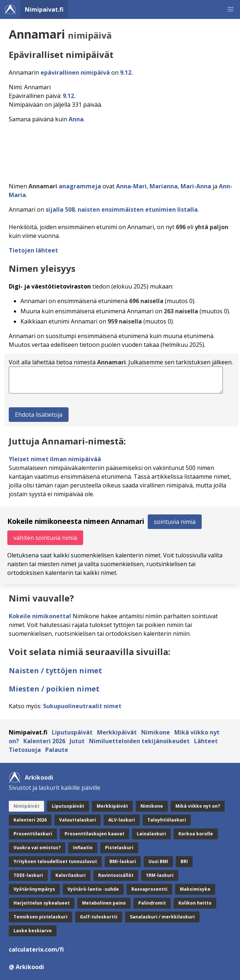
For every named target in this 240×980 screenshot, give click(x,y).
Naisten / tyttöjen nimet (55, 671)
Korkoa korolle (196, 834)
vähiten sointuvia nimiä (45, 538)
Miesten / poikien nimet (54, 689)
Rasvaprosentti (149, 889)
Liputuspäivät (72, 732)
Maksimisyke (195, 889)
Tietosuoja (25, 750)
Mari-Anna (196, 186)
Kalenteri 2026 (44, 741)
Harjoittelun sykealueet (42, 903)
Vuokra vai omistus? (37, 848)
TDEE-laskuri (28, 875)
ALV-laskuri (122, 820)
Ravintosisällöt (116, 875)
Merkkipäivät (117, 732)
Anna (76, 119)
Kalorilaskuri (71, 875)
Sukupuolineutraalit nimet (82, 706)
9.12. (126, 72)
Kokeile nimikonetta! (40, 616)
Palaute (57, 750)
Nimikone (156, 732)
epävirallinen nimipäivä (75, 72)
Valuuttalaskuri (78, 820)
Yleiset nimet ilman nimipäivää (55, 459)
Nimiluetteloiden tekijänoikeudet (139, 741)
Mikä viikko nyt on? (198, 806)
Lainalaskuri (151, 834)
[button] (231, 9)
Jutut (77, 741)
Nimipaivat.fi (44, 9)
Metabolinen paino (104, 903)
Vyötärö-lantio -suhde (93, 889)
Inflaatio (83, 848)
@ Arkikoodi (26, 967)
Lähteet (206, 741)
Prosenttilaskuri (33, 834)
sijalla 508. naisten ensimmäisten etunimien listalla (122, 209)
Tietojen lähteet (33, 250)
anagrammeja (80, 186)
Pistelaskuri (119, 848)
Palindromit (152, 903)
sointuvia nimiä (175, 522)
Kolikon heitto (195, 903)
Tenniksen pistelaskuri (40, 917)
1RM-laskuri (160, 875)
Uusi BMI (158, 861)
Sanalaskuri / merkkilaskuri (162, 917)
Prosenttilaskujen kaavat (94, 834)
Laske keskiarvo (33, 931)
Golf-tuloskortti (99, 917)
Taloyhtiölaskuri (167, 820)
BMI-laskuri (123, 861)
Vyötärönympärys (34, 889)
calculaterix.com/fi (36, 949)
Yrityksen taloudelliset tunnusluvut (55, 861)
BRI (184, 861)
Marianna (164, 186)
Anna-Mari (131, 186)
